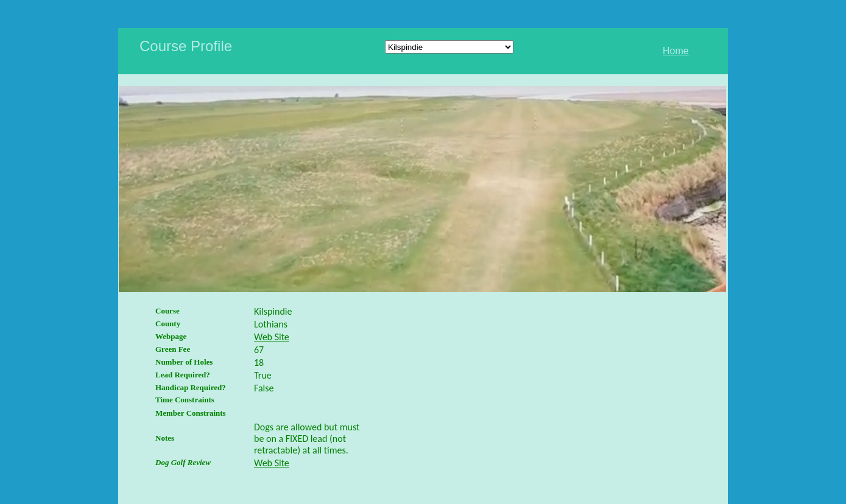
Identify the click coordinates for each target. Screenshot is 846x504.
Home (676, 51)
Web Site (272, 337)
